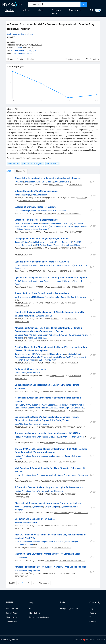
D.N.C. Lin (63, 335)
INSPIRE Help (34, 613)
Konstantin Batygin (23, 195)
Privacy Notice (12, 617)
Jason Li (18, 523)
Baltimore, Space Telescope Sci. (38, 229)
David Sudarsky (42, 408)
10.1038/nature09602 (62, 548)
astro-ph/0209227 (62, 248)
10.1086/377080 (77, 411)
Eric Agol (80, 437)
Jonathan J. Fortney (23, 354)
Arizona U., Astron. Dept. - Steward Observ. (67, 408)
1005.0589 (55, 525)
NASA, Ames (38, 354)
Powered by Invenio (9, 640)
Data (92, 10)
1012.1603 (44, 548)
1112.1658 (18, 48)
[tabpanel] (53, 381)
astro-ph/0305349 (58, 411)
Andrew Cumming (37, 316)
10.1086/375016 (81, 248)
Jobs (41, 10)
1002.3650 (81, 198)
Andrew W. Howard (40, 491)
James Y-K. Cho (21, 242)
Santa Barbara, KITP (32, 182)
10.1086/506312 (77, 287)
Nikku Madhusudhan (23, 542)
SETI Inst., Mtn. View (55, 354)
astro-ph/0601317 (56, 185)
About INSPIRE (12, 609)
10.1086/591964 (71, 391)
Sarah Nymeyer (72, 542)
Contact (93, 622)
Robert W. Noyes (42, 226)
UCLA (39, 245)
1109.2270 (50, 427)
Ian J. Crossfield (21, 297)
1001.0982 (55, 319)
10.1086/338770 (75, 232)
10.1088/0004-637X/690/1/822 (72, 481)
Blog (91, 609)
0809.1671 (53, 573)
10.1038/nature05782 (67, 443)
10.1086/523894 (69, 462)
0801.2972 (55, 391)
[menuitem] (101, 4)
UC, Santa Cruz (74, 354)
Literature (9, 10)
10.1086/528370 (71, 363)
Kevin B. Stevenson (57, 542)
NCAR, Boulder (27, 226)
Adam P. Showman (65, 265)
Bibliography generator (69, 609)
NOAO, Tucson (32, 405)
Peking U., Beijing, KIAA (37, 338)
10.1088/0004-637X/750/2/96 (24, 51)
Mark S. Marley (59, 357)
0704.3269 (50, 341)
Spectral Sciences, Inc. (38, 242)
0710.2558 (55, 363)
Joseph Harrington (52, 297)
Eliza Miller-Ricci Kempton (25, 424)
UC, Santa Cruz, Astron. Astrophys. (44, 335)
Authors (26, 10)
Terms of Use (11, 622)
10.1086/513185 (81, 513)
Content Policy (12, 613)
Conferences (75, 10)
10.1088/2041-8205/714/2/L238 (32, 201)
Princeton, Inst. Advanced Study (67, 245)
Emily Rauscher (13, 34)
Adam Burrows (62, 405)
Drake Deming (80, 297)
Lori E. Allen (54, 437)
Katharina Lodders (22, 357)
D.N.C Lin (48, 316)
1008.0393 (55, 303)
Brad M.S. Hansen (36, 297)
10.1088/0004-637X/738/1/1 (69, 214)
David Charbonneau (23, 223)
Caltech (35, 223)
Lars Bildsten (47, 182)
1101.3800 (48, 214)
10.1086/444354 (79, 271)
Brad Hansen (20, 389)
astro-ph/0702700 (62, 513)
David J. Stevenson (39, 195)
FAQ (31, 609)
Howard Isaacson (55, 491)
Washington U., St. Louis (41, 357)
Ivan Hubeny (20, 405)
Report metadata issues (39, 617)
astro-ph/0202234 (57, 376)
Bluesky (93, 613)
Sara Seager (47, 245)
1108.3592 (50, 561)
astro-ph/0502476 (60, 271)
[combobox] (61, 4)
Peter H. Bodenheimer (57, 211)
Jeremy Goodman (30, 523)
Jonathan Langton (22, 507)
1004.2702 (55, 494)
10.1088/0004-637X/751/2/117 (72, 427)
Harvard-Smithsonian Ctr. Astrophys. (57, 223)
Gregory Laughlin (52, 507)
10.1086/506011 (75, 185)
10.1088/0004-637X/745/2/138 (72, 561)
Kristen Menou (27, 34)
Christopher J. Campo (24, 545)
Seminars (56, 10)
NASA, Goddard (48, 405)
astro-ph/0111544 (56, 232)
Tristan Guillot (21, 373)
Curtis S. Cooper (21, 265)
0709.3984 (53, 462)
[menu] (97, 4)
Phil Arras (19, 182)
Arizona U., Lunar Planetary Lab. (42, 265)
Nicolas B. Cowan (56, 475)
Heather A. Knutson (23, 437)
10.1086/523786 (66, 341)
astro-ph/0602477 (58, 287)
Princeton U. (67, 242)
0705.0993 (48, 443)
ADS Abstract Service (23, 54)
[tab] (15, 171)
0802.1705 (50, 481)
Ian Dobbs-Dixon (22, 316)
